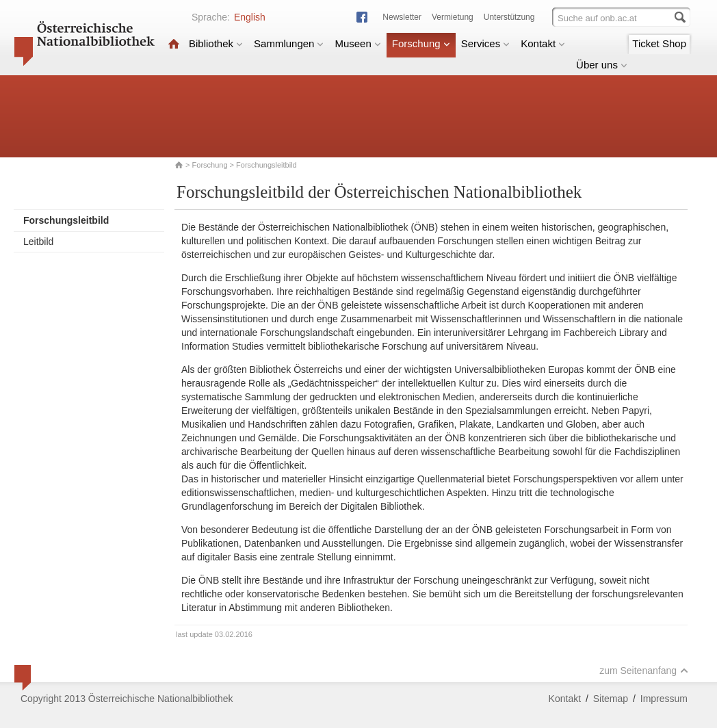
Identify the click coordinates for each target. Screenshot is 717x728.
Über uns (602, 65)
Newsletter (402, 17)
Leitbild (38, 242)
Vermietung (453, 17)
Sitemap (611, 699)
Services (486, 43)
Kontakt (543, 43)
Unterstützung (509, 17)
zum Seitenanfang (644, 671)
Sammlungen (289, 43)
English (250, 17)
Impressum (664, 699)
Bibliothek (216, 43)
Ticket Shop (659, 43)
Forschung (421, 43)
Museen (357, 43)
